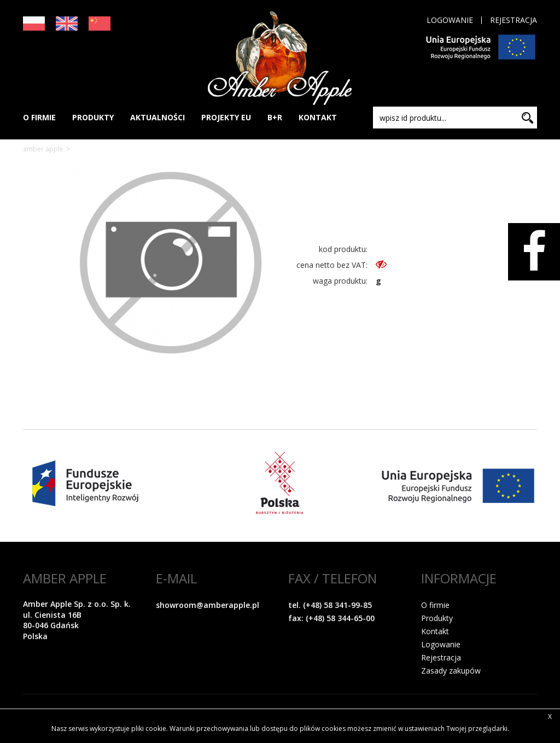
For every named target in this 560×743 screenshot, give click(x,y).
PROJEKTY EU (226, 117)
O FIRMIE (39, 117)
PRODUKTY (93, 117)
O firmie (435, 605)
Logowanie (450, 20)
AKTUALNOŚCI (157, 117)
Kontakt (435, 631)
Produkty (437, 618)
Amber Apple (43, 149)
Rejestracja (514, 20)
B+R (275, 117)
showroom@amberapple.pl (208, 605)
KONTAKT (318, 117)
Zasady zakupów (451, 671)
